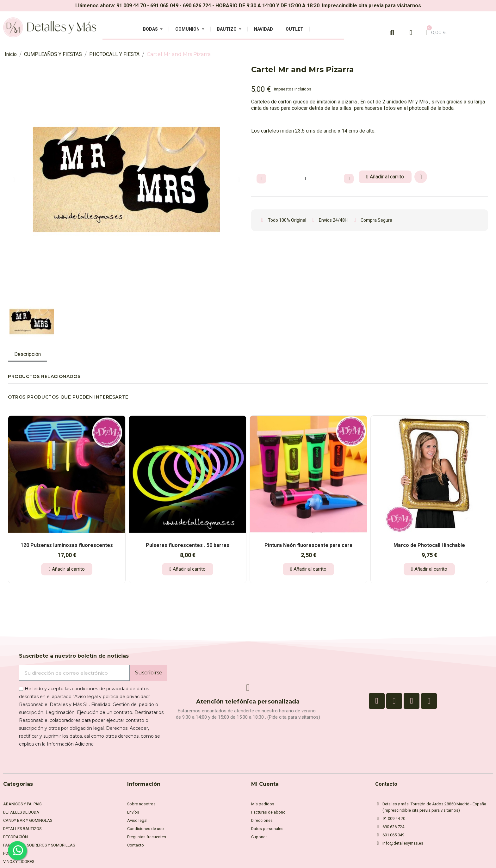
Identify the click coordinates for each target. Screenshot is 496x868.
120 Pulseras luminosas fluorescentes (67, 545)
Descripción (28, 354)
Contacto (386, 784)
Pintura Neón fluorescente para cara (308, 545)
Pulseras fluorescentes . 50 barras (188, 545)
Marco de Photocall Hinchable (429, 545)
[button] (14, 180)
